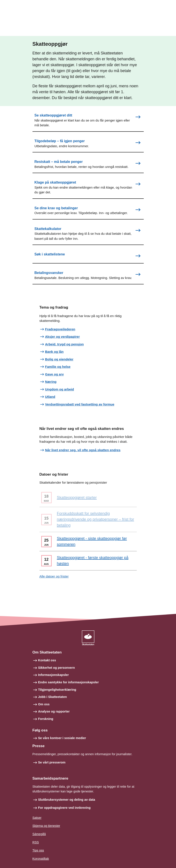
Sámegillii (39, 834)
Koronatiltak (41, 859)
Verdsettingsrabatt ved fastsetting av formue (80, 404)
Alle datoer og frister (54, 576)
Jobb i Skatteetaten (53, 697)
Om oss (44, 704)
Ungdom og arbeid (60, 389)
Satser (37, 818)
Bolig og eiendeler (59, 359)
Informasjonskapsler (54, 675)
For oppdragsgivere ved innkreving (64, 808)
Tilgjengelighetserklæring (57, 690)
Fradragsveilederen (60, 329)
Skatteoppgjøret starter (77, 498)
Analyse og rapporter (54, 711)
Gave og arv (55, 374)
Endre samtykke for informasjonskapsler (68, 682)
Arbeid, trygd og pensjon (65, 344)
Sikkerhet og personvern (57, 668)
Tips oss (38, 850)
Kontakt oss (47, 660)
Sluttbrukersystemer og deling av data (67, 800)
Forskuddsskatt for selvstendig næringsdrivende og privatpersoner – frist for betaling (96, 519)
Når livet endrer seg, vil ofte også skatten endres (83, 450)
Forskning (46, 719)
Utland (50, 397)
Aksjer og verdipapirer (62, 337)
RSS (36, 842)
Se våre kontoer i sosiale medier (62, 738)
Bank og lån (54, 352)
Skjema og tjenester (46, 826)
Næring (51, 382)
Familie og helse (58, 367)
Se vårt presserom (52, 762)
